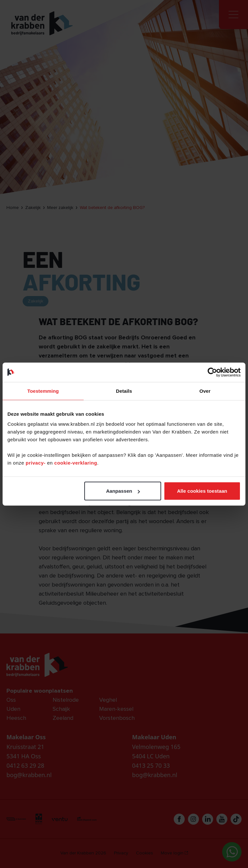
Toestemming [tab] (43, 391)
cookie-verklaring (76, 463)
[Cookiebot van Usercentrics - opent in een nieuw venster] (212, 372)
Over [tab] (205, 391)
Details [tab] (124, 391)
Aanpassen (123, 491)
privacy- (36, 463)
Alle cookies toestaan (202, 491)
